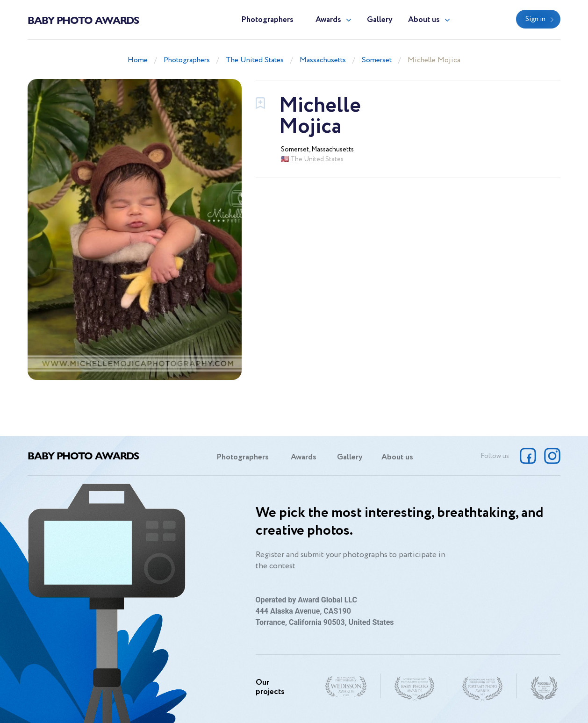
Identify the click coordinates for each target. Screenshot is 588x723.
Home (138, 60)
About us (424, 20)
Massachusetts (323, 60)
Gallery (380, 20)
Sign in (535, 19)
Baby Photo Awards (83, 20)
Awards (328, 20)
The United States (255, 60)
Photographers (267, 20)
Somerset (377, 60)
